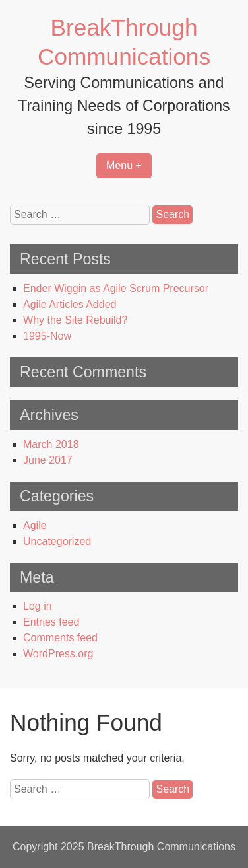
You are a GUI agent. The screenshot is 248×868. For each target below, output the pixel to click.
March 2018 (51, 444)
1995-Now (47, 336)
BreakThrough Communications (161, 847)
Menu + (124, 165)
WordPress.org (58, 654)
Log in (38, 606)
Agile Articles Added (70, 304)
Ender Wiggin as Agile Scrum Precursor (116, 288)
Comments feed (60, 638)
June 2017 (48, 460)
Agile (35, 525)
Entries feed (51, 622)
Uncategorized (57, 541)
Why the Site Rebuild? (75, 320)
